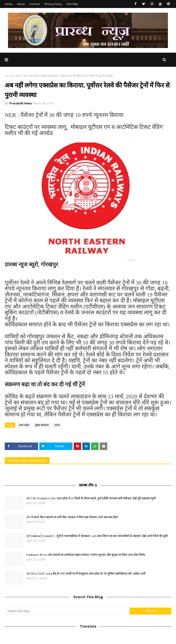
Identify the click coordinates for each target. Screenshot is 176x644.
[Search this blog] (67, 611)
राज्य (18, 76)
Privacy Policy (53, 4)
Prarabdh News (21, 103)
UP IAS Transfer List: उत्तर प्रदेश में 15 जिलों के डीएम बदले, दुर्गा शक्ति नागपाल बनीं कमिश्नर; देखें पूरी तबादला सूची (91, 498)
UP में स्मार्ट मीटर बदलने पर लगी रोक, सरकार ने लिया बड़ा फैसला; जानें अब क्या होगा (72, 517)
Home (9, 4)
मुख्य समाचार (42, 425)
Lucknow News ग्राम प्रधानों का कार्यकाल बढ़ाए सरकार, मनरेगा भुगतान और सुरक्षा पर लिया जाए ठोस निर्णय (86, 555)
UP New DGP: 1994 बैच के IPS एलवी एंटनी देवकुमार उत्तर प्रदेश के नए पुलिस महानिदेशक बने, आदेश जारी (86, 573)
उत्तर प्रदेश (24, 425)
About (21, 4)
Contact (35, 4)
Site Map (72, 4)
